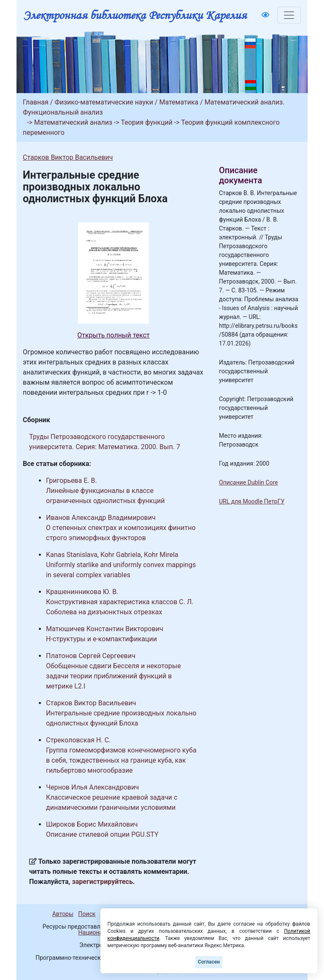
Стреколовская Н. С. (78, 740)
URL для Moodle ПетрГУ (252, 501)
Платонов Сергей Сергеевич (91, 656)
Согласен (209, 962)
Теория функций (147, 122)
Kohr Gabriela (121, 555)
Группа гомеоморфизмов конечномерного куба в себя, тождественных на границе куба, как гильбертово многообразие (121, 760)
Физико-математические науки (104, 102)
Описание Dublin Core (248, 482)
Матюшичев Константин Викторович (105, 629)
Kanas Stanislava (72, 555)
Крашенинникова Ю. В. (82, 592)
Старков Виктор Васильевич (68, 157)
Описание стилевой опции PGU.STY (102, 834)
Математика (179, 102)
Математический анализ (73, 122)
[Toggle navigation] (289, 15)
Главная (36, 102)
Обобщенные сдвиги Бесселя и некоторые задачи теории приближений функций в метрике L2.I (113, 676)
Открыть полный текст (113, 335)
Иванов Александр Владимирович (101, 518)
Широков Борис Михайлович (92, 824)
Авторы (63, 914)
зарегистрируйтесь (103, 882)
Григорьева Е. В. (72, 481)
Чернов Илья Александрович (92, 787)
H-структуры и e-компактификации (101, 639)
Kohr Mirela (161, 555)
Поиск (87, 914)
